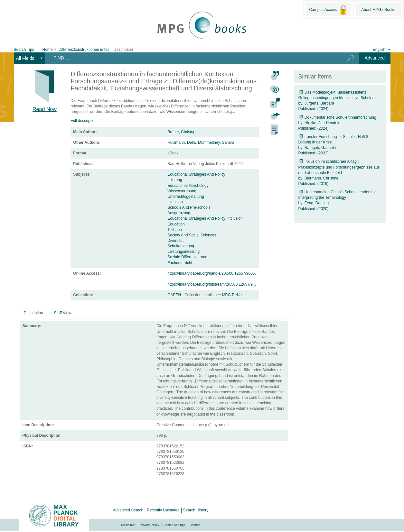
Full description (84, 121)
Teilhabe (175, 230)
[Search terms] (191, 58)
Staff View (63, 313)
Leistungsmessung (183, 252)
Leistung (175, 180)
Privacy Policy (149, 525)
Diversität (175, 241)
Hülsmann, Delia (182, 142)
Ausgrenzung (179, 213)
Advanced (375, 58)
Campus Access (329, 10)
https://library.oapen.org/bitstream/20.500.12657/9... (212, 284)
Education (176, 224)
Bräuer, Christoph (182, 132)
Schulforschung (181, 246)
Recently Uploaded (163, 510)
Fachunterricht (180, 263)
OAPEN (175, 295)
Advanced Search (128, 510)
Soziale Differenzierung (187, 257)
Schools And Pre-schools (189, 207)
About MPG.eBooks (378, 10)
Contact (195, 525)
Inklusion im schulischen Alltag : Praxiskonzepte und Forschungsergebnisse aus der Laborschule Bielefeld (339, 167)
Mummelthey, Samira (216, 142)
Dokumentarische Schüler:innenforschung (337, 117)
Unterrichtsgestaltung (186, 197)
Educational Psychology (188, 186)
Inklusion (175, 202)
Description (33, 313)
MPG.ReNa (232, 295)
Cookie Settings (174, 525)
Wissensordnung (182, 191)
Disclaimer (128, 525)
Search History (196, 510)
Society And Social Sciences (192, 235)
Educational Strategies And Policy (196, 174)
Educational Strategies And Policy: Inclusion (205, 218)
